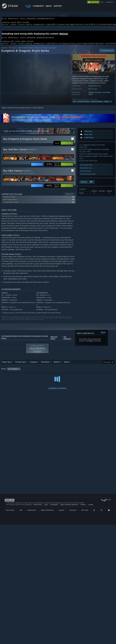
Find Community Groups (88, 177)
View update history (86, 168)
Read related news (86, 171)
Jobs (21, 629)
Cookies (91, 624)
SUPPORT (58, 6)
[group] (58, 372)
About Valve (10, 629)
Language (33, 365)
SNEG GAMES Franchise (26, 51)
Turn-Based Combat (83, 104)
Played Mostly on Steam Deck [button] (69, 372)
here (91, 344)
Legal (46, 624)
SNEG (90, 97)
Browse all (70, 197)
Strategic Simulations (95, 95)
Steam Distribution (47, 629)
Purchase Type (20, 365)
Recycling (73, 629)
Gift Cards (85, 629)
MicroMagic (107, 95)
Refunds (83, 624)
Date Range (45, 365)
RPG (75, 104)
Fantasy (107, 104)
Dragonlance (97, 157)
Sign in (4, 111)
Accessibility (54, 624)
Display (66, 365)
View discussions (85, 174)
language (109, 2)
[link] (52, 167)
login (102, 2)
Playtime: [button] (53, 372)
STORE (28, 6)
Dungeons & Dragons (97, 104)
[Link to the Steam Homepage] (12, 8)
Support (62, 629)
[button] (67, 146)
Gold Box (90, 157)
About (49, 6)
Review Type (7, 365)
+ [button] (111, 104)
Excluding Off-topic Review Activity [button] (35, 372)
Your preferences (67, 340)
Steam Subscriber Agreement (69, 624)
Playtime (56, 365)
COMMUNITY (39, 6)
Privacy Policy (37, 624)
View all (103, 335)
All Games (4, 51)
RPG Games (13, 51)
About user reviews (54, 340)
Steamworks (32, 629)
